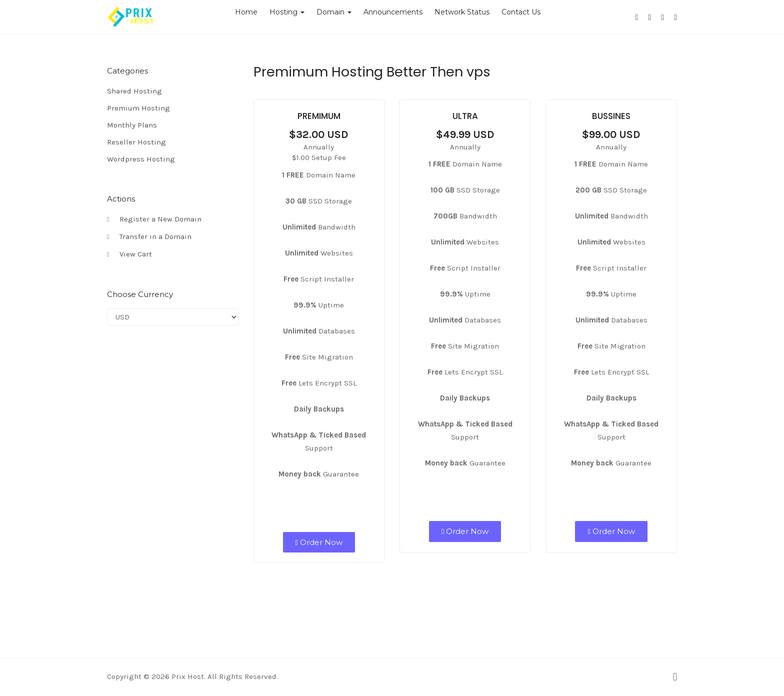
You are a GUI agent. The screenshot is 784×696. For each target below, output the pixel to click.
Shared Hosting (134, 91)
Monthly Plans (132, 125)
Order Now (319, 542)
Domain (334, 12)
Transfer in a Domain (149, 237)
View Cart (129, 254)
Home (246, 12)
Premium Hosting (138, 108)
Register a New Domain (154, 219)
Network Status (462, 12)
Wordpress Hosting (141, 159)
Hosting (287, 12)
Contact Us (521, 12)
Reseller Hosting (136, 142)
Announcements (393, 12)
